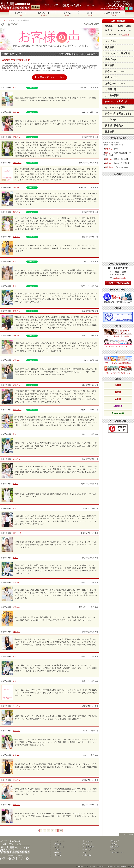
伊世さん (108, 149)
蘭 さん (15, 261)
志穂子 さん (17, 163)
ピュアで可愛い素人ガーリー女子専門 (118, 343)
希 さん (15, 484)
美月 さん (16, 755)
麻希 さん (16, 582)
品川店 (118, 399)
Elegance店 (118, 413)
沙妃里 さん (17, 533)
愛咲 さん (16, 311)
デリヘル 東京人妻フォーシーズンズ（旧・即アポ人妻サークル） (105, 867)
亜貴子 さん (17, 410)
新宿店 (118, 392)
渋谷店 (118, 385)
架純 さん (16, 187)
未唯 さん (16, 805)
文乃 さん (16, 360)
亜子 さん (16, 731)
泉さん (108, 153)
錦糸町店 (118, 406)
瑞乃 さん (16, 237)
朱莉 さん (16, 212)
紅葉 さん (16, 780)
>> (61, 831)
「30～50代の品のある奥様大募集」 (118, 360)
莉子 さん (16, 706)
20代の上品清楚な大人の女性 (118, 333)
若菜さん (108, 159)
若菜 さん (16, 112)
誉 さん (15, 508)
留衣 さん (16, 137)
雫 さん (15, 286)
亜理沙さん (109, 167)
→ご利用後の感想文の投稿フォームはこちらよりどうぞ (76, 54)
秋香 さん (16, 385)
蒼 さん (15, 88)
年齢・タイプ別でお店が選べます (118, 370)
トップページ (5, 20)
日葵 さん (16, 459)
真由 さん (16, 632)
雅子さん (108, 163)
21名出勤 (126, 35)
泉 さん (15, 681)
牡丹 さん (16, 336)
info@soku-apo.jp (119, 278)
